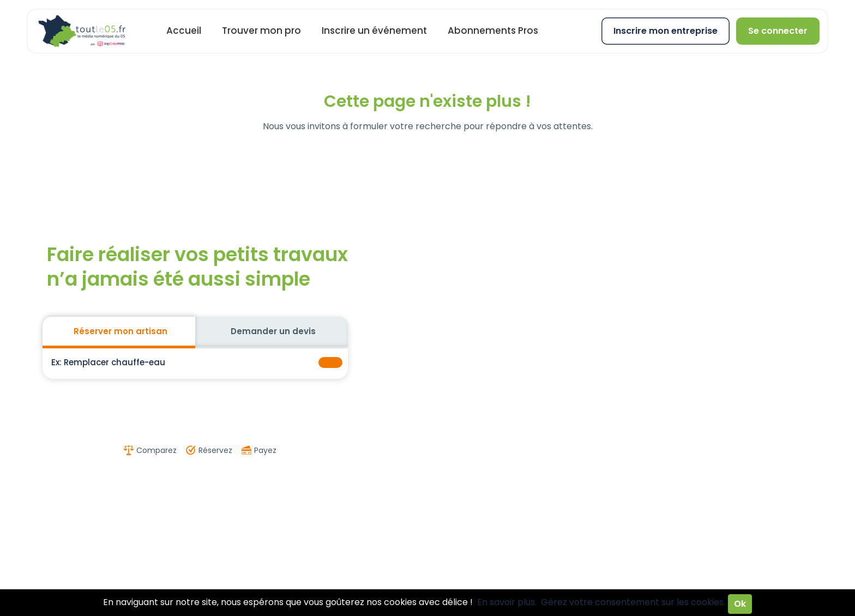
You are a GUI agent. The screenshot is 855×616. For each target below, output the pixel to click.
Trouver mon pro (261, 31)
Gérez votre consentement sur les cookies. (633, 602)
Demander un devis (273, 331)
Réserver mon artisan (121, 331)
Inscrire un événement (374, 31)
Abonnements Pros (493, 31)
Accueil (184, 31)
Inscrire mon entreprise (666, 31)
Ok (740, 604)
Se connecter (778, 31)
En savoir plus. (507, 602)
